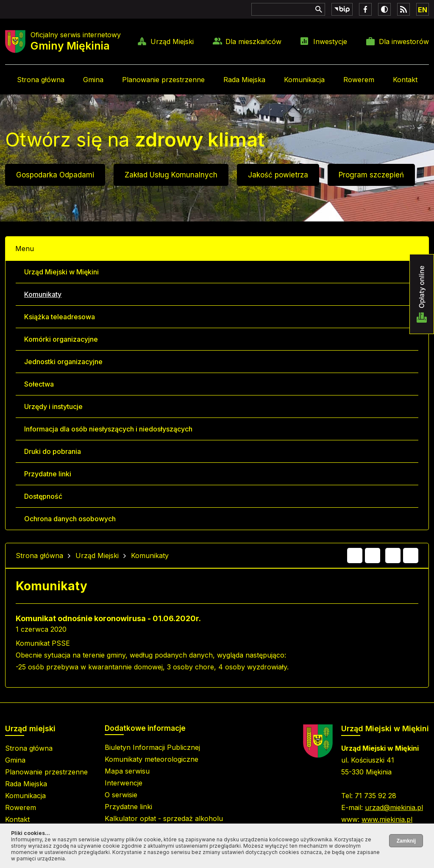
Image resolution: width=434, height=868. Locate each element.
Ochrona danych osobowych (70, 519)
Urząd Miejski (172, 41)
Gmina (93, 80)
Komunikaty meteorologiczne (152, 759)
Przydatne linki (48, 474)
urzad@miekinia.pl (394, 807)
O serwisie (121, 795)
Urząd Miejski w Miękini (61, 272)
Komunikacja (304, 80)
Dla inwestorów (404, 41)
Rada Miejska (244, 80)
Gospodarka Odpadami (55, 175)
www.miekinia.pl (387, 819)
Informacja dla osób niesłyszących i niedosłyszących (108, 429)
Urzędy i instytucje (53, 406)
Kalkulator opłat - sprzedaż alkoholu (164, 818)
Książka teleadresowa (60, 317)
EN (423, 10)
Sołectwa (39, 384)
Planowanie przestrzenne (163, 80)
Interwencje (124, 783)
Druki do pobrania (53, 451)
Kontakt (405, 80)
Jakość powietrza (278, 175)
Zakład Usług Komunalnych (171, 175)
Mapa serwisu (127, 771)
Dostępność (43, 496)
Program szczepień (371, 175)
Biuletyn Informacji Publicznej (152, 747)
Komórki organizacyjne (61, 339)
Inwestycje (330, 41)
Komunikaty (43, 294)
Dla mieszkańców (253, 41)
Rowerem (359, 80)
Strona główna (41, 80)
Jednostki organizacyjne (63, 362)
